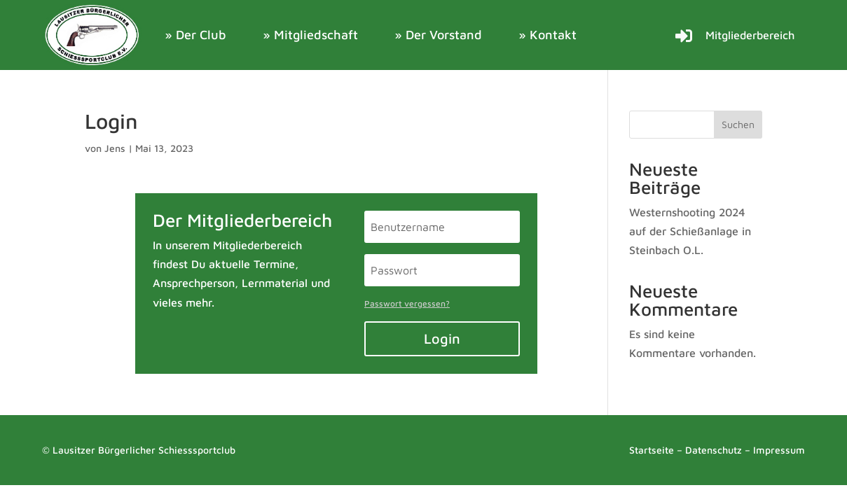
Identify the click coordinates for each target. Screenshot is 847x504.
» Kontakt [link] (548, 35)
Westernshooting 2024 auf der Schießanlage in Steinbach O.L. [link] (690, 231)
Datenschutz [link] (714, 450)
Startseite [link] (652, 450)
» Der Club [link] (195, 35)
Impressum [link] (779, 450)
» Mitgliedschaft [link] (310, 35)
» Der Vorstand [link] (438, 35)
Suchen (738, 124)
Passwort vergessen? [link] (407, 303)
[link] (93, 35)
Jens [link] (115, 148)
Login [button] (442, 338)
